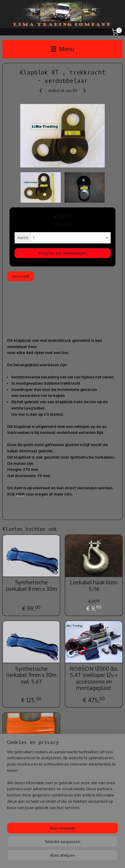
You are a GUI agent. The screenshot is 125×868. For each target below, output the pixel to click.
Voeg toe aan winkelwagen (62, 253)
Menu (62, 49)
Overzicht (21, 276)
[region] (62, 782)
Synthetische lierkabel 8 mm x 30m (31, 586)
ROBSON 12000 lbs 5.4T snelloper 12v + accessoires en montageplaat (94, 678)
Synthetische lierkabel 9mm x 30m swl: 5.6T (31, 675)
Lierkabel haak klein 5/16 (94, 586)
